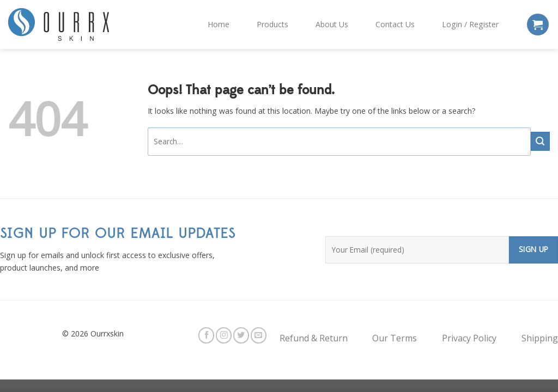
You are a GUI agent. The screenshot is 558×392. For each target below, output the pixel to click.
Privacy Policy (469, 338)
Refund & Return (314, 338)
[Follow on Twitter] (241, 335)
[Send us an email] (259, 335)
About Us (332, 24)
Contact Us (395, 24)
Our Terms (395, 338)
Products (272, 24)
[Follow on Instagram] (224, 335)
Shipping (540, 338)
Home (219, 24)
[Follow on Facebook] (206, 335)
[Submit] (540, 141)
